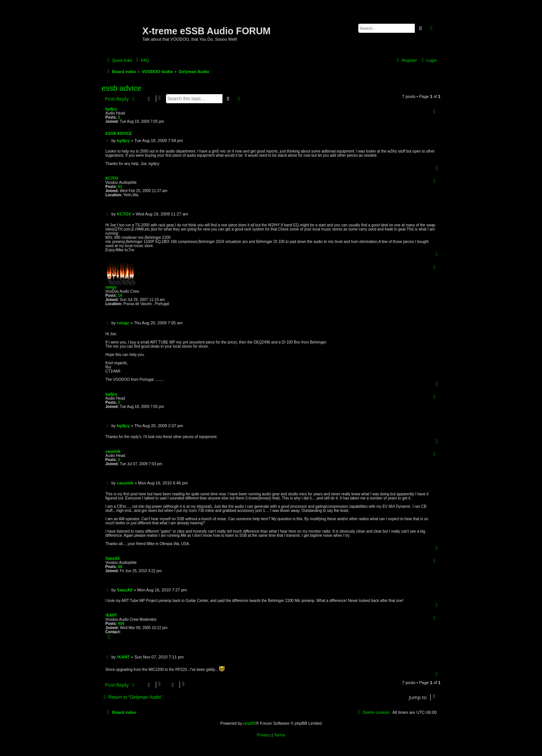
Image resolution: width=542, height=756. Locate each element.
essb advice (122, 88)
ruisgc (111, 287)
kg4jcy (111, 109)
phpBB (249, 723)
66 (120, 567)
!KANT (111, 615)
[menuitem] (142, 60)
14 (120, 296)
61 (120, 187)
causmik (113, 451)
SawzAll (113, 558)
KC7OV (112, 178)
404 (121, 624)
